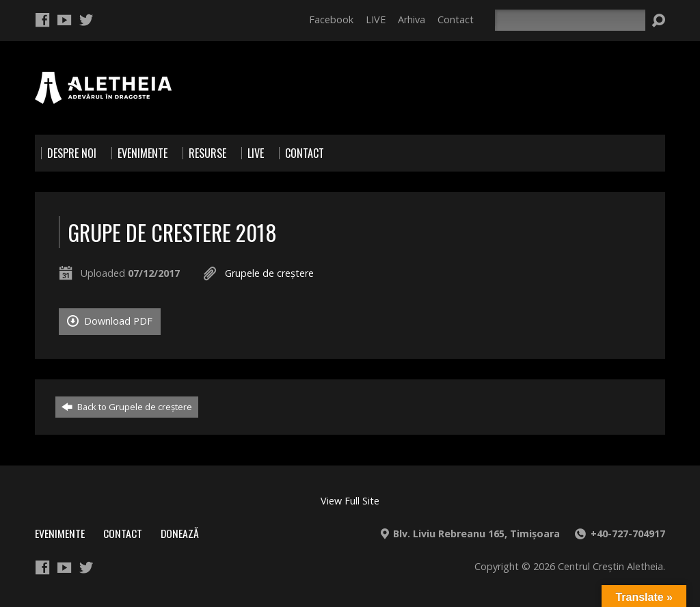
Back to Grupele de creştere (127, 407)
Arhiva (412, 19)
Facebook (331, 19)
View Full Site (350, 501)
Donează (180, 533)
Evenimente (60, 533)
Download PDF (110, 321)
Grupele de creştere (269, 273)
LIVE (376, 19)
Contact (456, 19)
